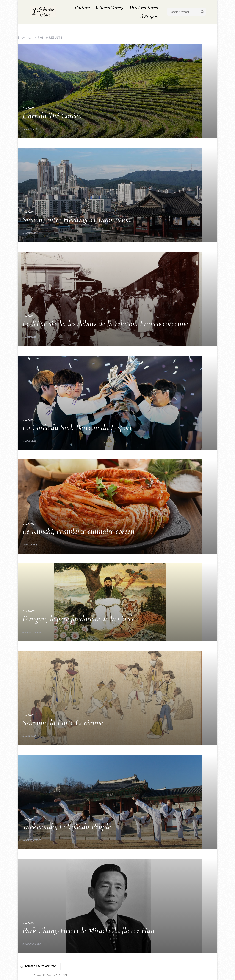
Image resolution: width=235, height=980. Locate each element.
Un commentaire (32, 129)
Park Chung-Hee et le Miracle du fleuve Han (88, 930)
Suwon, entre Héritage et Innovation (77, 219)
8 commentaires (31, 632)
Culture (82, 7)
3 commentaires (31, 943)
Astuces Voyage (109, 7)
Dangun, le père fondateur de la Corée (78, 619)
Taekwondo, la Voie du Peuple (67, 826)
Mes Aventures (143, 7)
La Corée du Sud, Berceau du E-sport (77, 427)
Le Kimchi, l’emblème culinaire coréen (78, 531)
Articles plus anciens (40, 966)
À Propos (149, 16)
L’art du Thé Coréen (52, 116)
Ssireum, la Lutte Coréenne (63, 722)
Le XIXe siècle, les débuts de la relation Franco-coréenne (105, 323)
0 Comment (29, 233)
